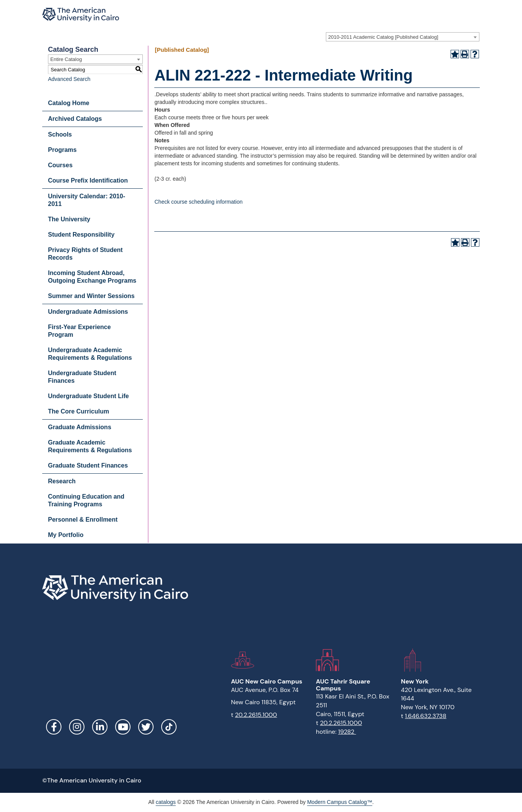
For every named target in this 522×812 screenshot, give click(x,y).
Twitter (146, 727)
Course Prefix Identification (88, 180)
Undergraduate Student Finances (82, 377)
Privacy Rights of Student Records (85, 254)
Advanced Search (69, 79)
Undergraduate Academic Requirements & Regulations (90, 354)
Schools (60, 134)
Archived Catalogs (75, 119)
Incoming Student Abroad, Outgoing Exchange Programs (92, 277)
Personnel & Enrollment (83, 520)
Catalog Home (69, 103)
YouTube (123, 727)
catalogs (166, 802)
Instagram (77, 727)
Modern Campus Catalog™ (340, 802)
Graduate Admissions (80, 427)
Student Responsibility (81, 235)
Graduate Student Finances (88, 465)
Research (62, 481)
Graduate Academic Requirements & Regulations (90, 446)
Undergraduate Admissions (88, 312)
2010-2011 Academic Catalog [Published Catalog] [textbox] (383, 37)
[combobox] (403, 37)
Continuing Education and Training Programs (86, 500)
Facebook (54, 727)
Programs (62, 150)
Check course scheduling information (198, 202)
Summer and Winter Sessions (91, 296)
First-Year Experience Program (79, 331)
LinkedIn (100, 727)
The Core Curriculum (78, 411)
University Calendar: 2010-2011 (87, 200)
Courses (60, 165)
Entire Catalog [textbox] (66, 59)
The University (69, 219)
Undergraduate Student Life (88, 396)
